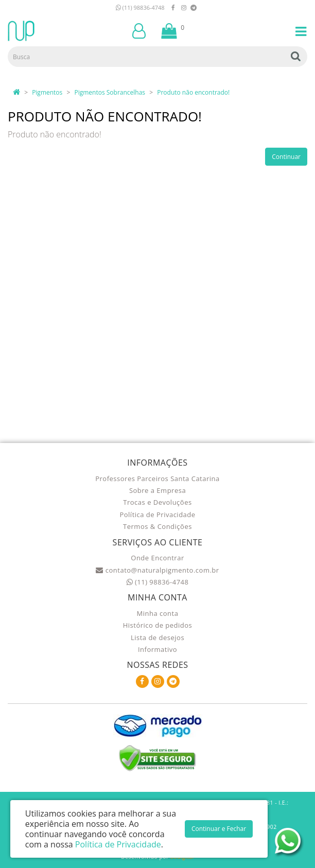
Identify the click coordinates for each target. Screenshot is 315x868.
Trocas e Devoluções (157, 502)
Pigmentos (47, 92)
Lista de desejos (157, 637)
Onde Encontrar (157, 558)
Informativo (157, 649)
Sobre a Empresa (157, 490)
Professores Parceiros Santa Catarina (157, 479)
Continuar (286, 157)
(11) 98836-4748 (140, 7)
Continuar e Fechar (219, 829)
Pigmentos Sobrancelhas (110, 92)
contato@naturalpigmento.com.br (157, 570)
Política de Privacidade (157, 515)
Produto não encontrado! (193, 92)
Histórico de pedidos (158, 625)
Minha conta (158, 613)
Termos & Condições (157, 526)
